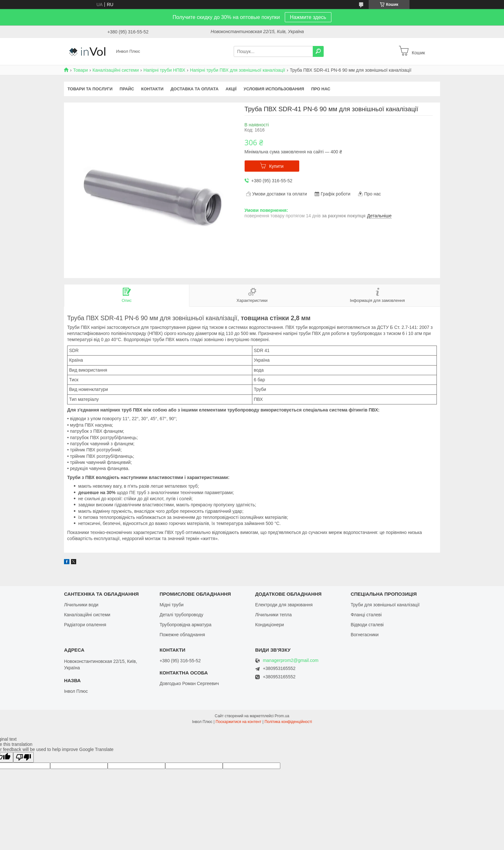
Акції (231, 89)
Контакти (152, 89)
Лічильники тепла (274, 615)
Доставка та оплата (195, 89)
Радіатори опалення (85, 625)
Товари (80, 70)
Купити (276, 166)
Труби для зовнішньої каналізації (385, 605)
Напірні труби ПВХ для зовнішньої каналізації (238, 70)
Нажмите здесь (308, 17)
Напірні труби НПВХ (164, 70)
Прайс (127, 89)
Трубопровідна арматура (185, 625)
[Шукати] (318, 51)
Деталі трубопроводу (181, 615)
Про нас (321, 89)
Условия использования (274, 89)
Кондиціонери (270, 625)
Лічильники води (81, 605)
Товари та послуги (90, 89)
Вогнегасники (365, 635)
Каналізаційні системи (116, 70)
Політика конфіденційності (288, 722)
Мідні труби (171, 605)
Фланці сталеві (366, 615)
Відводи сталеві (367, 625)
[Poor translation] (23, 757)
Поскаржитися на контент (239, 722)
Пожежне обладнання (182, 635)
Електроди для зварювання (284, 605)
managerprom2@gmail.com (291, 660)
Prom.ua (282, 716)
